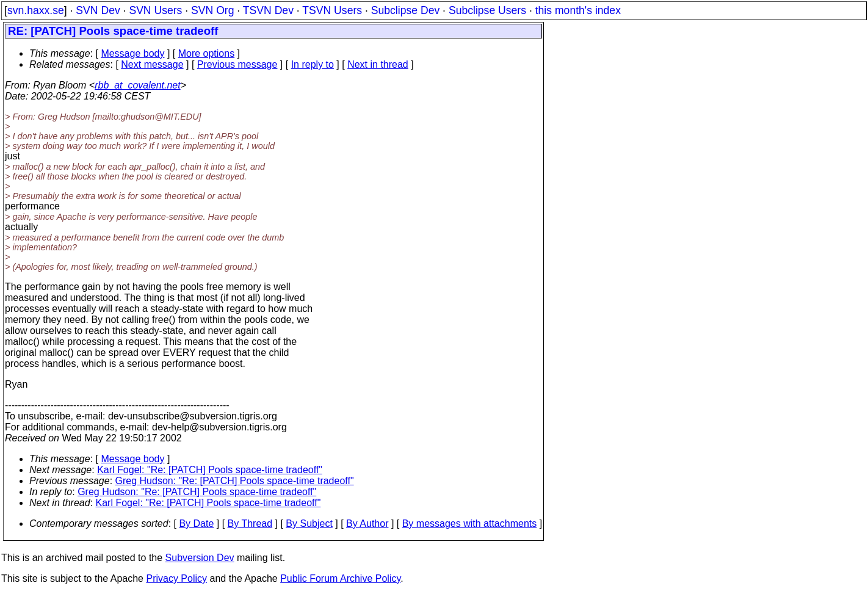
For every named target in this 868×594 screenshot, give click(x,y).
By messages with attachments (470, 523)
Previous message (237, 64)
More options (207, 53)
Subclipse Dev (405, 10)
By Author (367, 523)
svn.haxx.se (36, 10)
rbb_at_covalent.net (138, 85)
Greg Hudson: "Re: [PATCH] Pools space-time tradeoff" (235, 481)
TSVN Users (332, 10)
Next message (152, 64)
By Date (196, 523)
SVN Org (212, 10)
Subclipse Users (487, 10)
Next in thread (378, 64)
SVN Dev (98, 10)
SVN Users (155, 10)
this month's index (578, 10)
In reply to (313, 64)
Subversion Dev (200, 558)
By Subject (309, 523)
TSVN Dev (268, 10)
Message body (132, 53)
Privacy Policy (176, 578)
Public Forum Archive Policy (340, 578)
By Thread (250, 523)
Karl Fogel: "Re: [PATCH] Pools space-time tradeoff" (210, 470)
